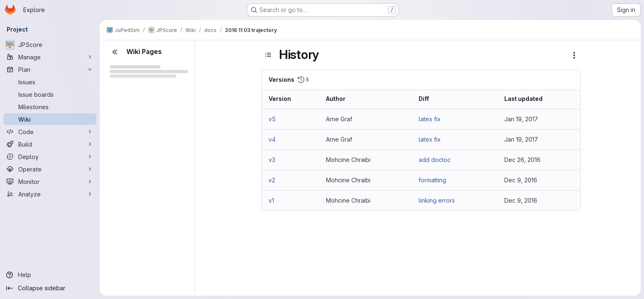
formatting (432, 180)
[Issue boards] (50, 94)
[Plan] (50, 69)
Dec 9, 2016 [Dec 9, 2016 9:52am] (521, 180)
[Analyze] (50, 194)
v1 (271, 200)
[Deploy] (50, 157)
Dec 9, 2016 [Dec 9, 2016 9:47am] (521, 200)
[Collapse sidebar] (50, 288)
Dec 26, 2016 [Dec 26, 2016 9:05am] (522, 160)
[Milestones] (50, 107)
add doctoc (435, 160)
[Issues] (50, 82)
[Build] (50, 144)
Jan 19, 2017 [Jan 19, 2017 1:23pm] (521, 119)
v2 (272, 180)
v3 (272, 160)
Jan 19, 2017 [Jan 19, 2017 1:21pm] (521, 139)
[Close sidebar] (115, 52)
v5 (272, 119)
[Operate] (50, 169)
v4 (272, 139)
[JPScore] (50, 44)
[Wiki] (50, 119)
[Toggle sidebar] (268, 55)
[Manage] (50, 57)
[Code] (50, 132)
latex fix (430, 119)
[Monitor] (50, 181)
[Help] (50, 275)
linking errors (437, 200)
